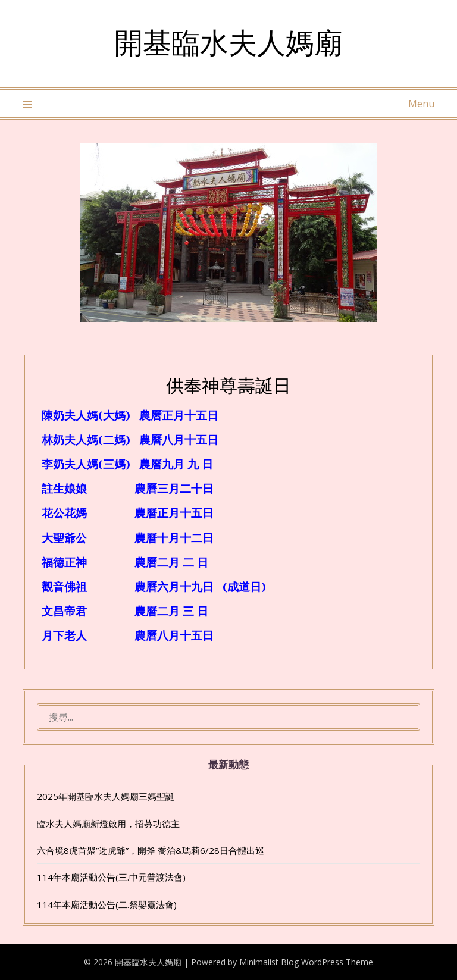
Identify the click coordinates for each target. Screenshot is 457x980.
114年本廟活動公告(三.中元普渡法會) (111, 877)
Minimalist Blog (269, 962)
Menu (421, 104)
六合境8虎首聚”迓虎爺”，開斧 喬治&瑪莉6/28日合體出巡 (151, 850)
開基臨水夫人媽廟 (228, 42)
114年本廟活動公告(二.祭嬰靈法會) (107, 904)
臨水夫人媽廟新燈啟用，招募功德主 (108, 824)
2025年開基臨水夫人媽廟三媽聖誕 (106, 796)
